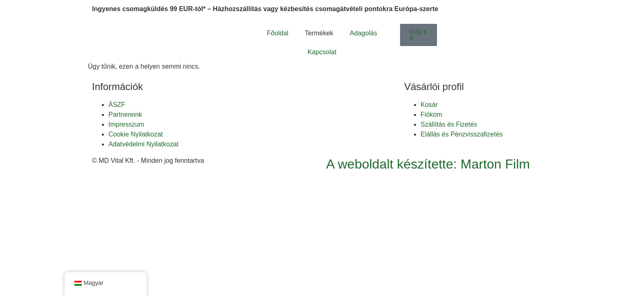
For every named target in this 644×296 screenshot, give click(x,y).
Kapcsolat (322, 52)
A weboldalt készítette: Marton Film (428, 164)
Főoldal (278, 33)
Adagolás (364, 33)
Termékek (319, 33)
